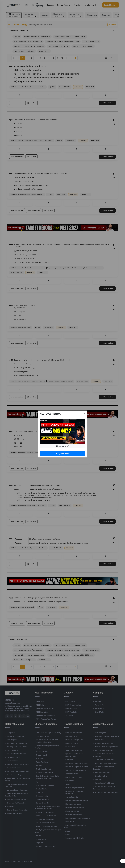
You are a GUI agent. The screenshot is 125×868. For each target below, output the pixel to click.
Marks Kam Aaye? (62, 446)
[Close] (85, 413)
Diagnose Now (62, 454)
